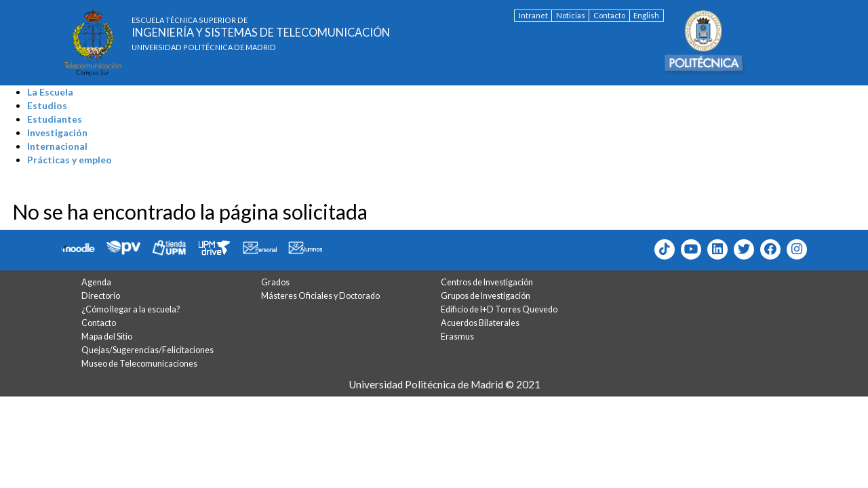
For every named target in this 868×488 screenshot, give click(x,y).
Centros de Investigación (487, 282)
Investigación (57, 133)
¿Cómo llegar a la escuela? (131, 309)
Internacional (57, 146)
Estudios (47, 105)
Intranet (533, 15)
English (646, 15)
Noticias (571, 15)
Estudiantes (55, 119)
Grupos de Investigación (486, 296)
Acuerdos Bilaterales (480, 323)
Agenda (96, 282)
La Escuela (50, 92)
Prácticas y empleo (70, 160)
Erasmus (457, 337)
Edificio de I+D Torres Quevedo (499, 309)
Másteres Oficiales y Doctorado (320, 296)
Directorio (101, 296)
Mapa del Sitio (107, 337)
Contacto (609, 15)
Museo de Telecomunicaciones (139, 364)
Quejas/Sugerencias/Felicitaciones (147, 350)
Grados (275, 282)
